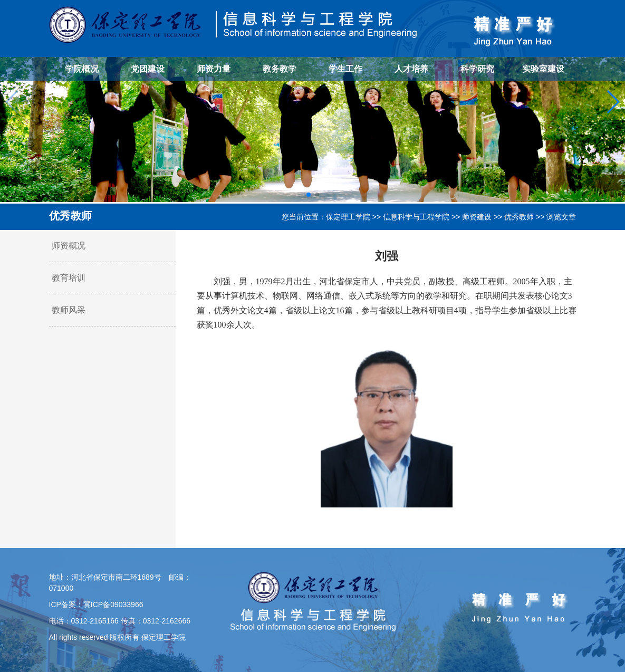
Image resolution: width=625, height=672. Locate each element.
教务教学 (280, 69)
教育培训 (69, 278)
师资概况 (69, 246)
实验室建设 (543, 69)
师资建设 (477, 217)
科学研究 (477, 69)
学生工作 (345, 69)
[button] (309, 195)
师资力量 (214, 69)
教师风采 (69, 310)
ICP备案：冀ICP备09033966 (96, 604)
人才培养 (411, 69)
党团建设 (148, 69)
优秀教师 (519, 217)
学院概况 (82, 69)
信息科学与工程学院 (416, 217)
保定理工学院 (348, 217)
